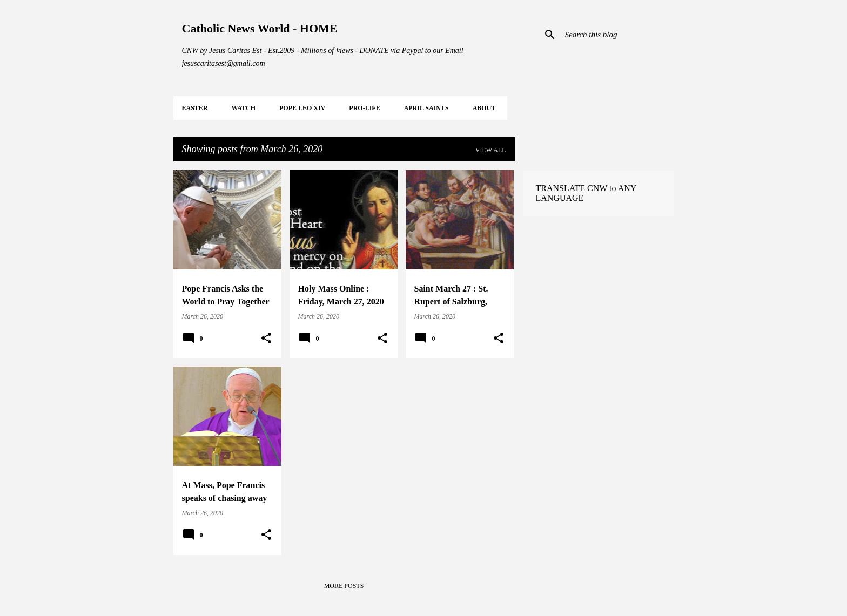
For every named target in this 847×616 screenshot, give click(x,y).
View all (491, 150)
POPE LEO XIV (302, 108)
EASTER (195, 108)
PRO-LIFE (364, 108)
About (484, 108)
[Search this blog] (617, 35)
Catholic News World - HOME (260, 28)
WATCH (244, 108)
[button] (266, 339)
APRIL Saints (426, 108)
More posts (344, 586)
